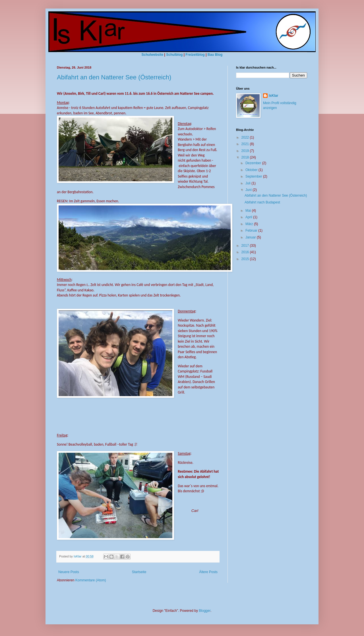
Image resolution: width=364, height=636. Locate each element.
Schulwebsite (153, 55)
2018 (246, 157)
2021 (246, 144)
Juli (248, 183)
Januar (251, 237)
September (254, 176)
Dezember (254, 163)
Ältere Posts (208, 572)
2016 (246, 252)
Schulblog (174, 55)
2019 (246, 151)
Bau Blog (215, 55)
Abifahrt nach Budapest (262, 202)
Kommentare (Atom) (91, 580)
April (249, 217)
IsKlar (273, 96)
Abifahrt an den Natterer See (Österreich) (114, 77)
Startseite (139, 572)
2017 (246, 246)
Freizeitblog (195, 55)
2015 (246, 259)
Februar (252, 230)
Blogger (205, 611)
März (250, 224)
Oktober (252, 170)
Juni (249, 190)
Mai (249, 211)
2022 (246, 137)
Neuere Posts (69, 572)
